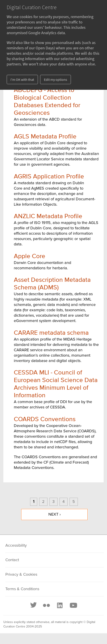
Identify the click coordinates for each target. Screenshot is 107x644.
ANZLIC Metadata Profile (48, 216)
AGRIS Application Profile (49, 177)
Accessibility (16, 546)
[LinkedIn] (60, 605)
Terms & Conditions (22, 589)
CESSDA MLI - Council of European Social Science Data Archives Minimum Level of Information (56, 384)
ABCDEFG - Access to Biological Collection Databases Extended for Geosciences (47, 102)
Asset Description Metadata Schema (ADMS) (52, 284)
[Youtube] (73, 605)
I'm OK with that (22, 79)
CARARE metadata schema (51, 333)
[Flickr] (46, 605)
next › (55, 514)
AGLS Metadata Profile (45, 137)
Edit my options (56, 79)
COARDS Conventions (45, 419)
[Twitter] (34, 605)
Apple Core (30, 256)
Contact (12, 560)
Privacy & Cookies (21, 575)
